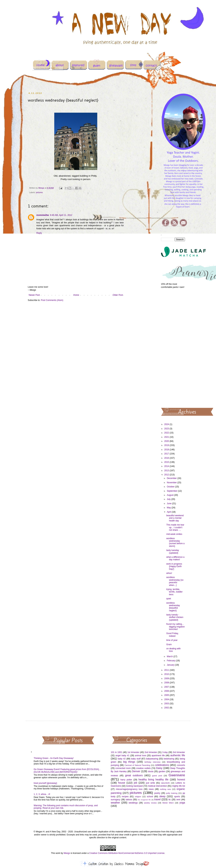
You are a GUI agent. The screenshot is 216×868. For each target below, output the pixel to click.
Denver (136, 771)
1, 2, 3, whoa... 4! (42, 794)
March (170, 656)
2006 (167, 691)
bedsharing (169, 759)
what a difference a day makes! (175, 558)
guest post (157, 776)
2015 (167, 462)
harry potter (126, 780)
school (150, 797)
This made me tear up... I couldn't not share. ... (175, 527)
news (151, 789)
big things (129, 762)
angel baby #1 (123, 756)
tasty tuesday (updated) (173, 552)
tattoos (129, 800)
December (172, 478)
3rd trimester (179, 752)
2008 (167, 683)
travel (157, 799)
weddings (133, 803)
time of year (172, 640)
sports (177, 797)
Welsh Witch (168, 803)
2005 (167, 695)
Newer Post (34, 295)
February (171, 661)
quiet (169, 599)
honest (181, 780)
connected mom (123, 768)
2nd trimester (151, 752)
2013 (167, 471)
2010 (167, 674)
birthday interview (153, 762)
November (172, 483)
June (169, 503)
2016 (167, 458)
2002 (167, 708)
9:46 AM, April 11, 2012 (61, 215)
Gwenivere (177, 775)
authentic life (178, 755)
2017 (167, 454)
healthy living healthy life (153, 780)
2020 (167, 441)
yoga (182, 803)
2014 (167, 466)
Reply (39, 233)
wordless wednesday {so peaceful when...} (175, 581)
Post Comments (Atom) (52, 300)
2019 (167, 445)
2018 (167, 450)
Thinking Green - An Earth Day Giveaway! (54, 758)
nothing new (165, 789)
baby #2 (122, 759)
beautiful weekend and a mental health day (175, 518)
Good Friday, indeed (172, 635)
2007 (167, 687)
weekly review (150, 803)
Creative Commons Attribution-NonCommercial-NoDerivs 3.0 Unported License (127, 853)
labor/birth (165, 783)
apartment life (158, 756)
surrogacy (116, 800)
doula (151, 771)
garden (162, 771)
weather (115, 803)
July (169, 499)
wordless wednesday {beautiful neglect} (173, 607)
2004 (167, 699)
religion (138, 797)
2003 (167, 704)
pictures (39, 192)
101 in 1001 (117, 752)
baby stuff (136, 759)
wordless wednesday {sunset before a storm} (175, 542)
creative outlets (143, 768)
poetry (157, 793)
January (171, 665)
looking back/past (134, 786)
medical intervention (157, 786)
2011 (167, 670)
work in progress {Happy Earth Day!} (174, 566)
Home (76, 295)
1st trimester (133, 752)
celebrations (162, 765)
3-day (165, 752)
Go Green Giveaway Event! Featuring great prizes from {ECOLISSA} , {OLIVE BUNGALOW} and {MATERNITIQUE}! (67, 771)
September (172, 491)
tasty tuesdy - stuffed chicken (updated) (175, 617)
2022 (167, 433)
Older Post (118, 295)
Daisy (159, 768)
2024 (167, 424)
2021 (167, 437)
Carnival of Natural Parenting (137, 765)
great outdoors (134, 775)
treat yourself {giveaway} (45, 783)
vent (178, 800)
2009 (167, 678)
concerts (181, 765)
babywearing (152, 759)
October (171, 487)
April (169, 512)
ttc (170, 800)
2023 (167, 429)
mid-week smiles (174, 534)
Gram (169, 644)
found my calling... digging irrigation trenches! (175, 627)
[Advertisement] (173, 348)
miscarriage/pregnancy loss (129, 789)
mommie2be (43, 215)
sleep (162, 796)
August (170, 495)
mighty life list (179, 786)
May (169, 508)
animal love (140, 756)
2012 (167, 475)
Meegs (67, 853)
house (122, 783)
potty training (172, 793)
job (135, 783)
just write (150, 783)
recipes (125, 797)
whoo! (169, 573)
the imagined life (144, 800)
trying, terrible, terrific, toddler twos (174, 592)
